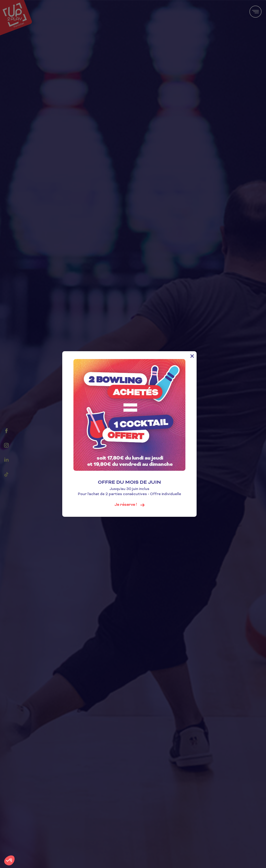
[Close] (196, 356)
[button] (9, 860)
